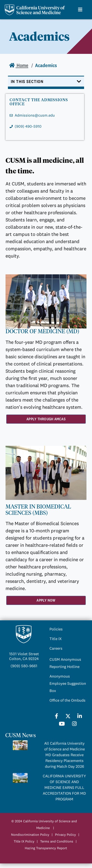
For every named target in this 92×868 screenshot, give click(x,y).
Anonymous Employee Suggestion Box (68, 683)
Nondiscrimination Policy (30, 835)
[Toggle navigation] (46, 82)
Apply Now (46, 600)
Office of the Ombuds (67, 700)
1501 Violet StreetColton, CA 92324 (24, 656)
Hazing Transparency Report (46, 848)
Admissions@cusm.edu (35, 115)
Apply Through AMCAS (46, 419)
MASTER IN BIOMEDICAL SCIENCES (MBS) (38, 510)
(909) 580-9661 (24, 666)
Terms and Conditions (57, 841)
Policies (56, 629)
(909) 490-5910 (28, 126)
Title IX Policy (24, 841)
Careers (56, 648)
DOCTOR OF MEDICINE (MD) (42, 331)
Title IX (56, 639)
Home (22, 65)
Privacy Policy (65, 835)
